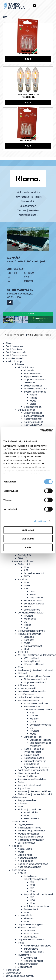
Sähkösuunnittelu (16, 352)
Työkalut (23, 652)
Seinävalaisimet (33, 386)
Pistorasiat (24, 564)
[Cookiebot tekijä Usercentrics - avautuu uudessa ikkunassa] (40, 431)
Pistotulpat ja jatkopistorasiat (35, 794)
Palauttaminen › (28, 206)
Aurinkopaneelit (15, 358)
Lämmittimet (20, 822)
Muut (33, 401)
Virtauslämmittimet (29, 828)
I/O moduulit (25, 915)
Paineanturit (31, 909)
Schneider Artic (33, 601)
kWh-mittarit (32, 658)
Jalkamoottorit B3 (40, 740)
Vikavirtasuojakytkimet (31, 631)
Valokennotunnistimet (37, 906)
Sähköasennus (14, 346)
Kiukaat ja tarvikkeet (30, 810)
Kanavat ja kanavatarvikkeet (35, 791)
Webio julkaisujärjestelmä (39, 335)
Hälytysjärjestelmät (29, 634)
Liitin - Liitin (30, 931)
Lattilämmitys (26, 694)
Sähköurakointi (15, 349)
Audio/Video (25, 849)
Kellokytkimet (32, 661)
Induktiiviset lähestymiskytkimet (35, 878)
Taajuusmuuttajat (28, 964)
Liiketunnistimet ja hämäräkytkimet (28, 775)
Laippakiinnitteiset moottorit (40, 744)
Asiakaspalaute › (28, 215)
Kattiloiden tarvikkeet (31, 837)
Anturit (22, 873)
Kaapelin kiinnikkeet (29, 785)
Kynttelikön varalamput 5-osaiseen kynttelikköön (28, 139)
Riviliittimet (24, 955)
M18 (32, 888)
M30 (32, 885)
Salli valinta (28, 539)
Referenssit (13, 970)
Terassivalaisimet (34, 416)
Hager (27, 625)
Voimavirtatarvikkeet (36, 703)
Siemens (29, 637)
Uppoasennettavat (35, 682)
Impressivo (36, 598)
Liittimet (23, 673)
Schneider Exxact (34, 604)
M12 (32, 882)
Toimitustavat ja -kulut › (28, 197)
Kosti (33, 594)
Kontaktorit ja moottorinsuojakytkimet (38, 708)
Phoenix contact (34, 961)
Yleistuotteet (19, 797)
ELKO (27, 576)
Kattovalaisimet (33, 419)
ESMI (27, 649)
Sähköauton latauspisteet (33, 770)
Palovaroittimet (33, 646)
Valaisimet (18, 364)
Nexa (27, 585)
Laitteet (22, 803)
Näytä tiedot (40, 521)
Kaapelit (17, 846)
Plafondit (29, 370)
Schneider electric (35, 573)
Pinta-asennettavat (36, 389)
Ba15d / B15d (25, 555)
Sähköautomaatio (16, 355)
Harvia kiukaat (32, 812)
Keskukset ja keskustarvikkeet (35, 670)
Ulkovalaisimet (26, 410)
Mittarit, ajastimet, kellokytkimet (37, 655)
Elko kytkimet (32, 610)
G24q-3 (22, 558)
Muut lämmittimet (29, 834)
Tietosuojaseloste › (28, 211)
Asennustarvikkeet (23, 561)
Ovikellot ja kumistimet (31, 697)
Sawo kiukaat (32, 819)
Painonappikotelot (35, 758)
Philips (34, 398)
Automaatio (19, 870)
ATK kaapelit (25, 861)
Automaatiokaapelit (30, 867)
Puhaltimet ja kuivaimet (32, 831)
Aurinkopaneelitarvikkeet (33, 779)
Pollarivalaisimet (33, 422)
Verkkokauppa (15, 361)
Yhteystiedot (13, 973)
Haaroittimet (31, 934)
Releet (22, 782)
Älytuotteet (25, 788)
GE (26, 622)
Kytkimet (23, 579)
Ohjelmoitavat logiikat (31, 925)
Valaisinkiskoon (33, 407)
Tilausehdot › (28, 202)
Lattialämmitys (27, 843)
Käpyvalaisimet (33, 425)
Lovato (34, 716)
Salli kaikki (28, 530)
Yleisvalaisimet (32, 374)
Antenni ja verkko (28, 688)
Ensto (33, 404)
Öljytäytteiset (26, 825)
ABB (26, 570)
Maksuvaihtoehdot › (28, 192)
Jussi (33, 592)
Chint (33, 722)
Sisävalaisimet (26, 367)
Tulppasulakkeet (28, 800)
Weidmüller (31, 958)
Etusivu (10, 343)
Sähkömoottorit (33, 737)
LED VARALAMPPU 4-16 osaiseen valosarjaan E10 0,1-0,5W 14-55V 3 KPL (28, 96)
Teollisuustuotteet (29, 701)
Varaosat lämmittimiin (31, 840)
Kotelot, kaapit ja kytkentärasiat (34, 751)
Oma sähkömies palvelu (20, 976)
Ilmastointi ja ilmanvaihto (32, 691)
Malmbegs (30, 619)
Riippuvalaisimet (33, 377)
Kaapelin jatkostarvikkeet (33, 864)
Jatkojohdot (25, 855)
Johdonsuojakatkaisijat (31, 613)
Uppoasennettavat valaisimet (35, 381)
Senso (27, 607)
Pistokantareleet (34, 952)
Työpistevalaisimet (35, 392)
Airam (33, 395)
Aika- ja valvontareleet (37, 946)
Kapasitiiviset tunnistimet (39, 894)
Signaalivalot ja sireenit (37, 767)
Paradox (29, 640)
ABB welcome (26, 685)
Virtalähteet (25, 967)
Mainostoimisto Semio (15, 335)
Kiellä (28, 547)
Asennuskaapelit (28, 858)
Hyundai (29, 616)
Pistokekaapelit (27, 927)
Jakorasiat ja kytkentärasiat (34, 676)
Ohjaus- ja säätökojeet (31, 940)
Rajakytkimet (32, 755)
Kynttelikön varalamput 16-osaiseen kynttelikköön (28, 52)
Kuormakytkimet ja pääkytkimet (35, 763)
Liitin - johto (31, 937)
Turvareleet (31, 949)
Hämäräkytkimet (34, 664)
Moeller (34, 719)
